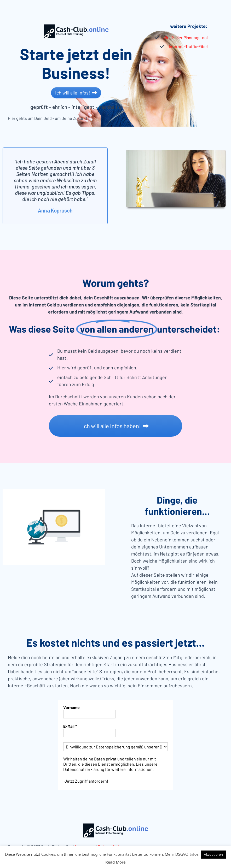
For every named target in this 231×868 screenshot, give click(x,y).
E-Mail (70, 726)
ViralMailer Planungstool (186, 37)
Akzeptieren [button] (213, 854)
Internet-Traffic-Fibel (188, 46)
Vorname (71, 707)
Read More (115, 862)
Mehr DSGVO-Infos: (182, 854)
